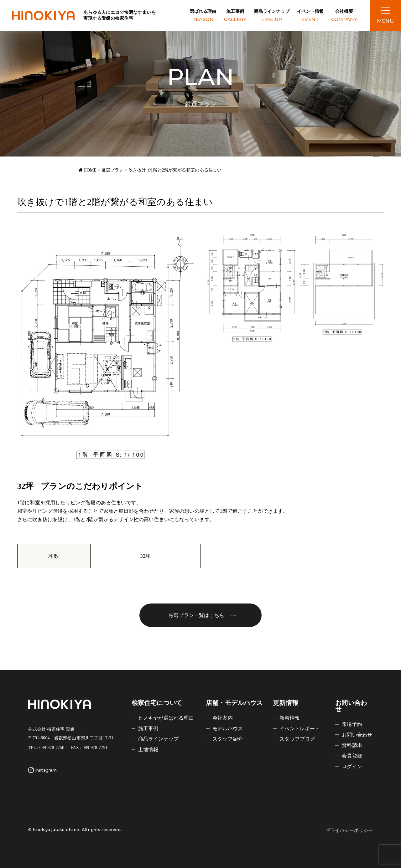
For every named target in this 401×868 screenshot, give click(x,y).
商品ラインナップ (272, 16)
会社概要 (344, 16)
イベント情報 (310, 16)
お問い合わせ (357, 735)
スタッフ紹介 (228, 739)
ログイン (352, 766)
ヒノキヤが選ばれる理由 (166, 718)
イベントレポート (300, 729)
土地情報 (148, 750)
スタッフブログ (297, 739)
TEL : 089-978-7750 (46, 748)
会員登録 (352, 756)
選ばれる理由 (203, 16)
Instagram (42, 770)
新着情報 (290, 718)
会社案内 (223, 718)
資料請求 (352, 745)
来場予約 (352, 724)
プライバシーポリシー (349, 831)
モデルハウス (228, 729)
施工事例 (235, 16)
